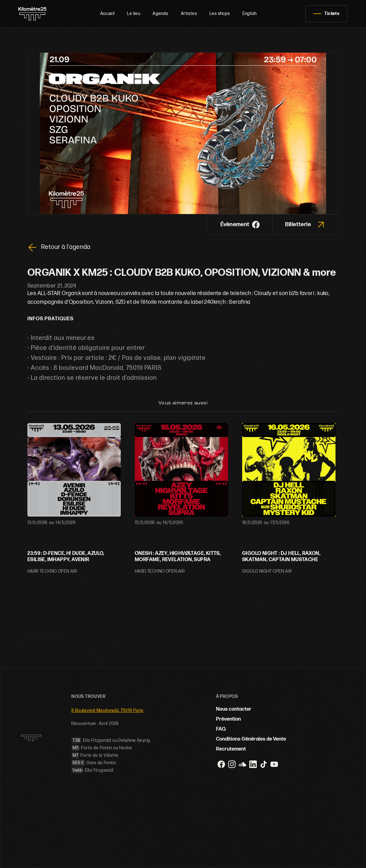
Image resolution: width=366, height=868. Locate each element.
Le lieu (134, 14)
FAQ (221, 729)
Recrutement (231, 749)
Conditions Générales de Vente (251, 739)
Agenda (160, 14)
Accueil (108, 14)
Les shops (220, 14)
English (250, 14)
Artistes (189, 14)
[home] (35, 14)
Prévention (228, 719)
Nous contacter (234, 709)
